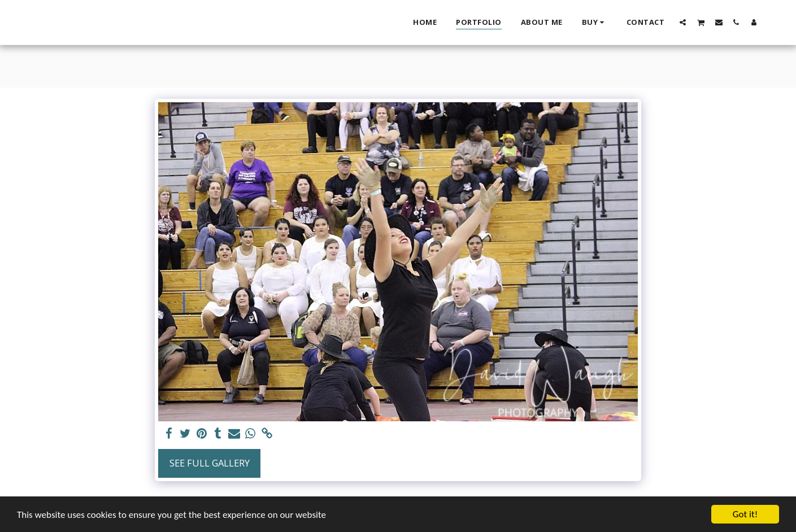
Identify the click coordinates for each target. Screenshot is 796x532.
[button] (683, 22)
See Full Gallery (210, 463)
